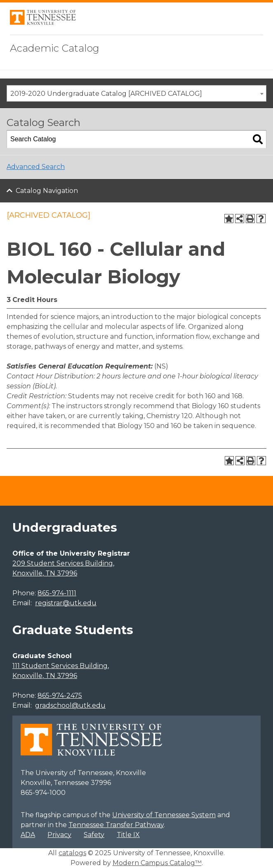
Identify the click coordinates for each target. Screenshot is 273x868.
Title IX (128, 835)
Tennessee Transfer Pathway (116, 825)
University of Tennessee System (164, 815)
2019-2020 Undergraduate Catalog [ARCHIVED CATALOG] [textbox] (106, 94)
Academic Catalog (55, 48)
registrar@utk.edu (66, 603)
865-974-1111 (57, 593)
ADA (28, 835)
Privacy (59, 835)
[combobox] (136, 93)
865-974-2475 (60, 696)
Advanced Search (36, 167)
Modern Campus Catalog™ (157, 863)
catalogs (72, 853)
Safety (94, 835)
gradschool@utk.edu (70, 705)
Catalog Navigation (47, 191)
